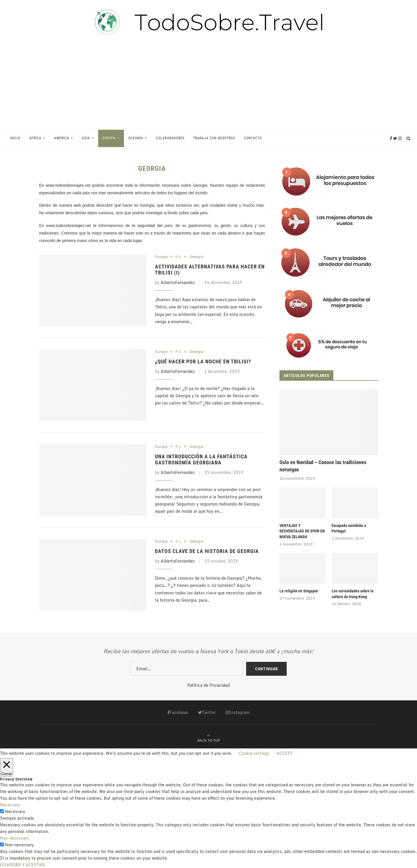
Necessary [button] (10, 805)
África (35, 138)
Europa (109, 138)
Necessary (15, 811)
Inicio (15, 138)
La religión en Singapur (299, 591)
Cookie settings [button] (254, 753)
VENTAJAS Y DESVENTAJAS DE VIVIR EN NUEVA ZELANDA (302, 531)
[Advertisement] (209, 86)
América (62, 138)
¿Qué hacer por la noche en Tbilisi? (203, 361)
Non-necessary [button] (14, 838)
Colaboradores (170, 138)
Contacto (253, 138)
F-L (178, 257)
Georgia (196, 257)
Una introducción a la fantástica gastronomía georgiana (201, 459)
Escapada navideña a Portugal (349, 528)
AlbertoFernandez (178, 282)
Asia (86, 138)
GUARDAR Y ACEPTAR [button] (22, 865)
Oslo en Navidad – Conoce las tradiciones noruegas (323, 466)
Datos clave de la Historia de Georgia (207, 551)
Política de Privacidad (209, 685)
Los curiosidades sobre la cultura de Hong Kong (353, 594)
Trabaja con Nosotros (214, 138)
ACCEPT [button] (285, 753)
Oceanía (136, 138)
